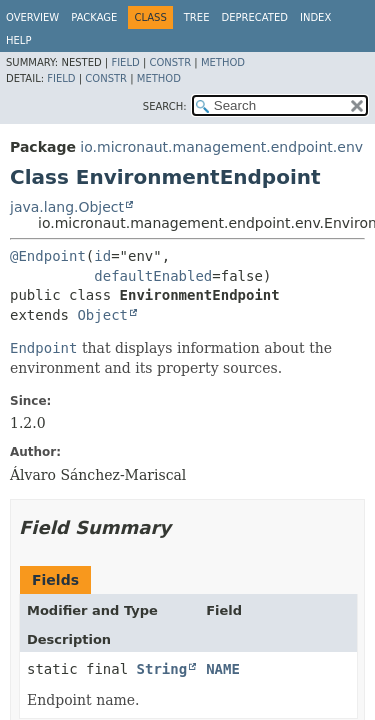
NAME (223, 669)
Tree (197, 17)
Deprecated (254, 17)
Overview (32, 17)
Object (102, 315)
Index (315, 17)
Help (18, 40)
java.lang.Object (67, 207)
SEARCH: (165, 106)
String (162, 669)
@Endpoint (48, 256)
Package (94, 17)
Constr (170, 62)
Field (125, 62)
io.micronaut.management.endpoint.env (221, 147)
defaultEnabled (153, 276)
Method (223, 62)
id (102, 256)
